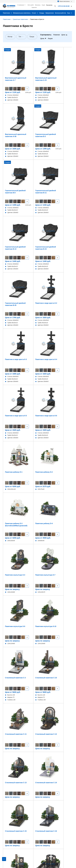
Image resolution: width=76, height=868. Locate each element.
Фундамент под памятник (48, 788)
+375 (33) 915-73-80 (24, 597)
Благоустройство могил (47, 796)
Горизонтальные (9, 785)
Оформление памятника (47, 782)
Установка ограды (45, 793)
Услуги (35, 13)
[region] (38, 434)
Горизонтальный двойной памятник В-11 (29, 115)
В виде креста (8, 788)
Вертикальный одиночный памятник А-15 (28, 67)
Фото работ (31, 5)
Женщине (21, 566)
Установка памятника (46, 791)
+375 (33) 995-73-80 (59, 597)
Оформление (50, 13)
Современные (54, 561)
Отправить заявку (37, 614)
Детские (6, 793)
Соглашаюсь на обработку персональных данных (39, 609)
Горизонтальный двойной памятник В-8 (12, 115)
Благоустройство (61, 13)
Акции (43, 5)
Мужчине (21, 571)
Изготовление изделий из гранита (51, 785)
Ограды (42, 13)
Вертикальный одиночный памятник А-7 (11, 67)
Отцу (54, 566)
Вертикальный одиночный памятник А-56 (45, 67)
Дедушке (21, 577)
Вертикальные (8, 782)
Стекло (5, 796)
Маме (54, 571)
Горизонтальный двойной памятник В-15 (63, 115)
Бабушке (54, 577)
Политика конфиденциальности (13, 859)
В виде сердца (8, 791)
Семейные (21, 561)
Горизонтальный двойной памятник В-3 (63, 67)
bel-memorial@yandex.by (52, 818)
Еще (70, 13)
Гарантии (34, 7)
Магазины (38, 5)
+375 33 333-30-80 (45, 812)
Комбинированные (9, 799)
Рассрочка (49, 5)
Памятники (7, 13)
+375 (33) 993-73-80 (41, 597)
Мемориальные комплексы (22, 13)
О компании (21, 5)
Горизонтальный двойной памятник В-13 (46, 115)
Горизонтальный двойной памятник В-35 (12, 163)
